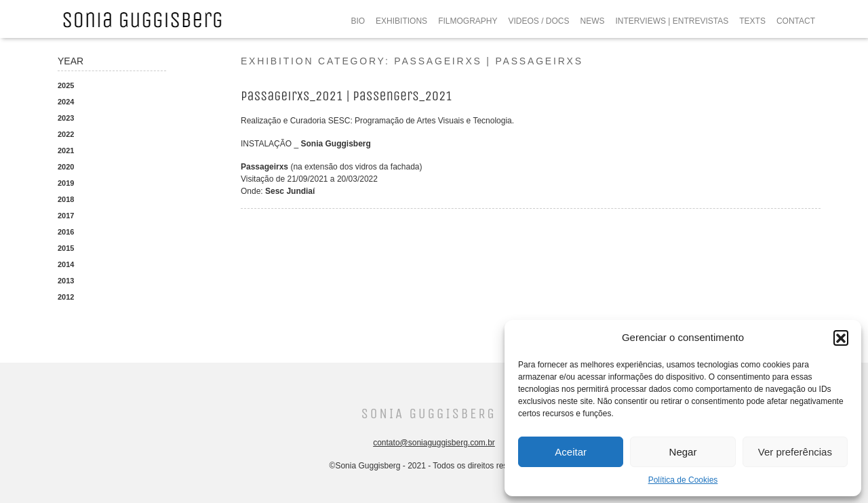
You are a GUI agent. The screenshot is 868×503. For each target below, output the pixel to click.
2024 (66, 102)
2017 (66, 216)
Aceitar (571, 452)
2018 (66, 199)
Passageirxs (264, 167)
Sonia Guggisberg (335, 144)
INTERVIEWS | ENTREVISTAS (672, 21)
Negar (683, 452)
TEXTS (752, 21)
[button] (841, 338)
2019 (66, 183)
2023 (66, 118)
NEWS (593, 21)
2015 (66, 248)
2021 (66, 150)
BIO (358, 21)
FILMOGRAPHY (468, 21)
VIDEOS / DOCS (538, 21)
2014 (66, 264)
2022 (66, 134)
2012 (66, 297)
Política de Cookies (683, 480)
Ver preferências (795, 452)
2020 (66, 167)
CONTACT (796, 21)
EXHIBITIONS (401, 21)
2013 (66, 281)
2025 (66, 85)
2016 (66, 232)
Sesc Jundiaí (290, 191)
